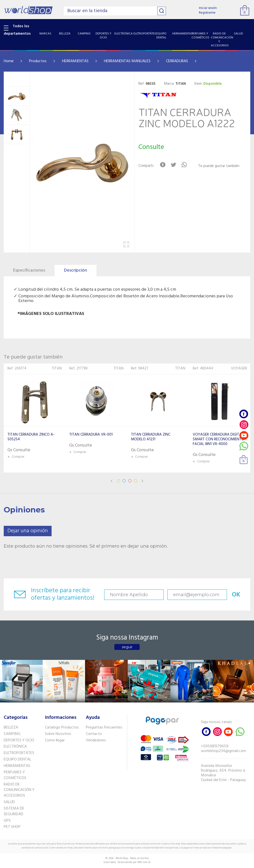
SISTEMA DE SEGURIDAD (14, 811)
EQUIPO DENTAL (17, 759)
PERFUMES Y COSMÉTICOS (15, 775)
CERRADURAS (177, 61)
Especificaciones (29, 270)
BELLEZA (11, 728)
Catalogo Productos (62, 728)
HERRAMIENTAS (75, 61)
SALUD (9, 802)
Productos (38, 61)
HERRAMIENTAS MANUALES (127, 61)
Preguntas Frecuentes (104, 728)
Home (9, 61)
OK (236, 595)
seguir (127, 647)
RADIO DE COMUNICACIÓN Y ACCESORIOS (19, 790)
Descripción (76, 270)
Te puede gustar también (219, 166)
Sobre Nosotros (58, 734)
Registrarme (207, 13)
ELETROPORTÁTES (19, 753)
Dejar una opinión (28, 531)
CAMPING (12, 734)
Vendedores (96, 740)
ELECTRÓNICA (15, 747)
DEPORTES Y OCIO (19, 740)
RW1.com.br (144, 862)
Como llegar (55, 740)
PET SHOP (12, 827)
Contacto (94, 734)
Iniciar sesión (208, 8)
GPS (7, 821)
